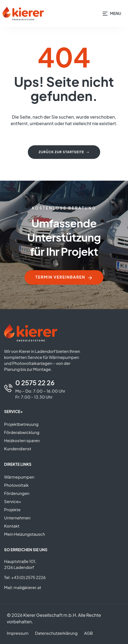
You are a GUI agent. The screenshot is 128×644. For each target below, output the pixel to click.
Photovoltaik (16, 485)
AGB (88, 633)
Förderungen (17, 493)
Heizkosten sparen (22, 440)
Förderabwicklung (22, 432)
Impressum (18, 633)
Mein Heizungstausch (25, 534)
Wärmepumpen (19, 477)
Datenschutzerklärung (56, 633)
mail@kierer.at (27, 587)
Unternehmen (17, 518)
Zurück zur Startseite (64, 152)
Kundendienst (18, 449)
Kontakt (12, 526)
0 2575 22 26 (35, 383)
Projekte (12, 509)
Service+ (13, 501)
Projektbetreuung (21, 424)
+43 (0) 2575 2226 (28, 577)
